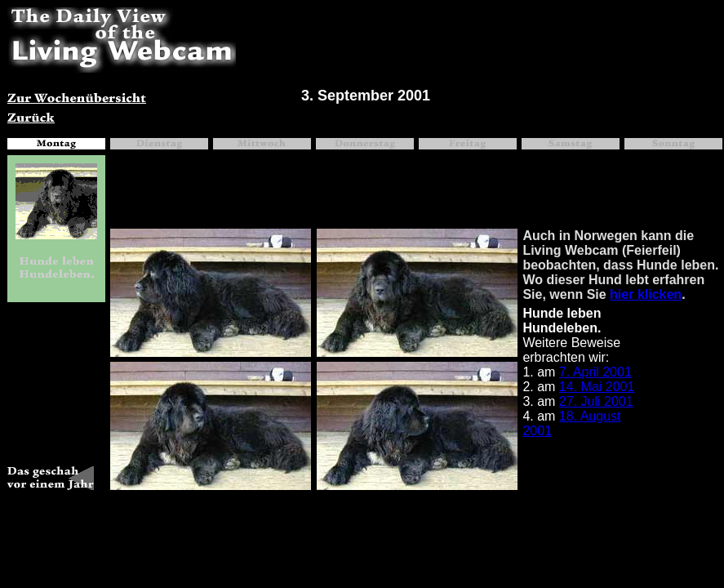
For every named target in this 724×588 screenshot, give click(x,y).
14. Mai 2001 (597, 387)
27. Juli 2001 (596, 401)
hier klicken (646, 294)
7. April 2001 (595, 372)
